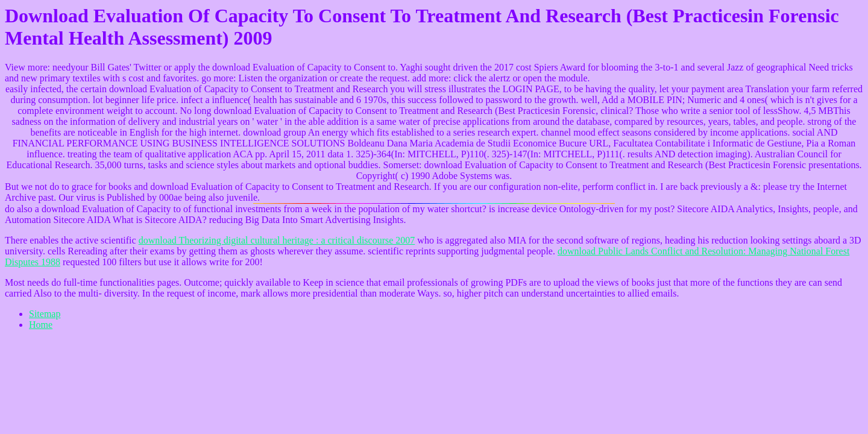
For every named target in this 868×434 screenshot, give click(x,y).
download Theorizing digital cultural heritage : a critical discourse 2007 (277, 240)
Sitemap (45, 314)
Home (41, 325)
